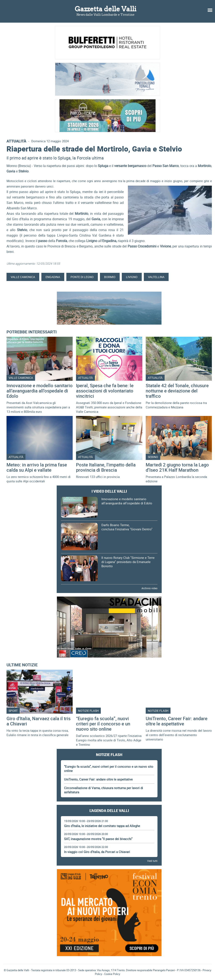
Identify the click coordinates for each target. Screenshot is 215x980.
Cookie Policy (112, 974)
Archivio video (149, 588)
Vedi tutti (152, 861)
